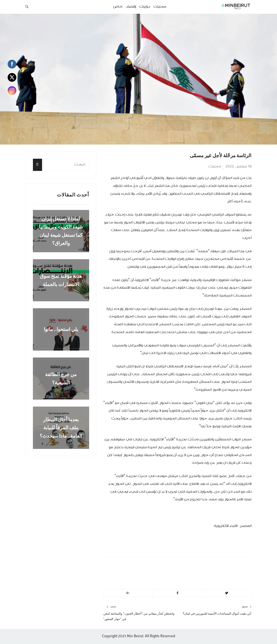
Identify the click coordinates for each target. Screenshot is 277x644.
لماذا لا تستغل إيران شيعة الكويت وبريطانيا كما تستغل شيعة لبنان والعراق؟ (61, 231)
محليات (215, 167)
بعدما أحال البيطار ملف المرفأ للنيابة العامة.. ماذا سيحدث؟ (61, 428)
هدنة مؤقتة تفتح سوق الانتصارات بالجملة (61, 280)
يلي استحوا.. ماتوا (61, 329)
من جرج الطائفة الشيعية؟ (61, 378)
